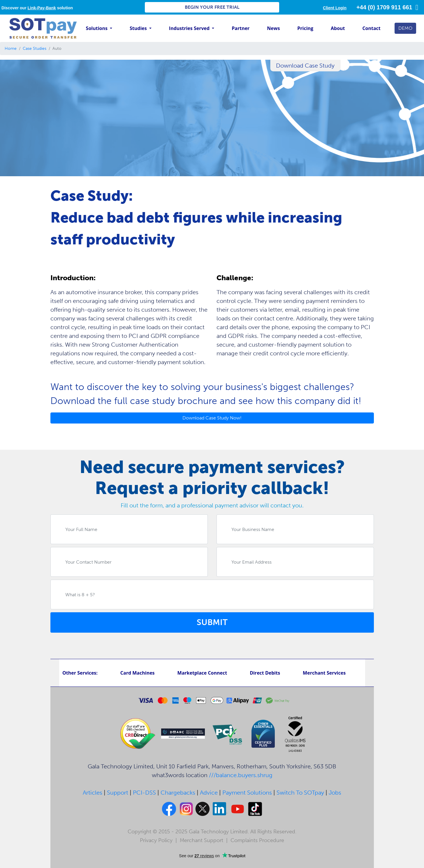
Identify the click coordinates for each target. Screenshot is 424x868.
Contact (371, 28)
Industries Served (190, 28)
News (273, 28)
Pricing (305, 28)
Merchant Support (202, 840)
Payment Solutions (247, 793)
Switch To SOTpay (300, 793)
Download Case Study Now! (212, 418)
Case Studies (35, 48)
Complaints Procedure (257, 840)
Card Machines (138, 673)
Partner (241, 28)
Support (118, 793)
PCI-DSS (144, 793)
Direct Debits (265, 673)
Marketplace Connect (202, 673)
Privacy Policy (156, 840)
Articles (93, 793)
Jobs (335, 793)
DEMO (405, 28)
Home (11, 48)
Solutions (97, 28)
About (338, 28)
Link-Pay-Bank (42, 8)
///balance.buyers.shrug (241, 775)
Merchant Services (324, 673)
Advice (209, 793)
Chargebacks (178, 793)
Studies (139, 28)
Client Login (335, 8)
